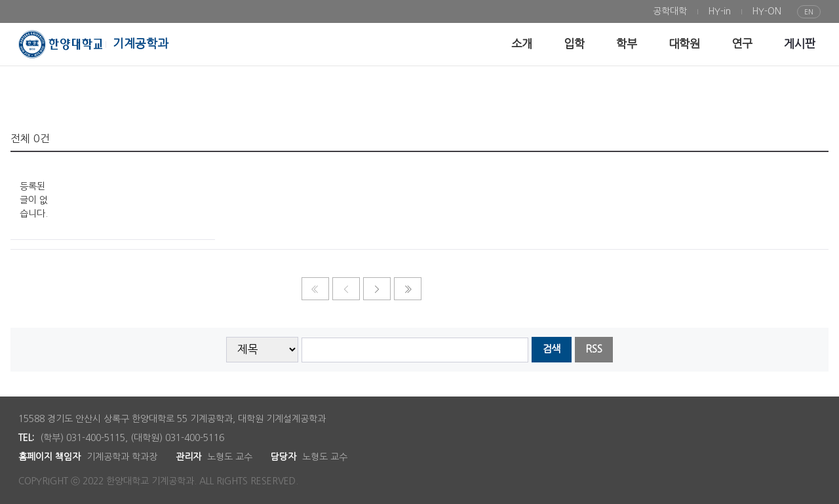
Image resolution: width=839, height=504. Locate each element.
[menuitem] (670, 11)
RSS (594, 349)
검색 (551, 349)
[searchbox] (415, 350)
